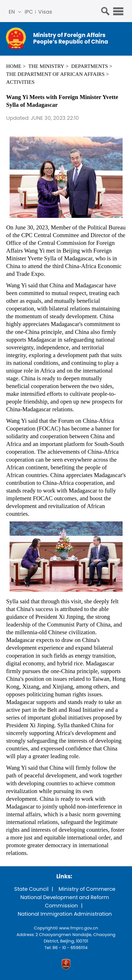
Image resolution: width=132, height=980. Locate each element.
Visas (45, 12)
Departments (90, 66)
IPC (29, 12)
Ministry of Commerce (87, 889)
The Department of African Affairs (55, 74)
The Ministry (46, 66)
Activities (20, 82)
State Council (31, 889)
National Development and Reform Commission (65, 901)
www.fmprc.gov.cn (79, 928)
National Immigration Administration (65, 914)
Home (14, 66)
